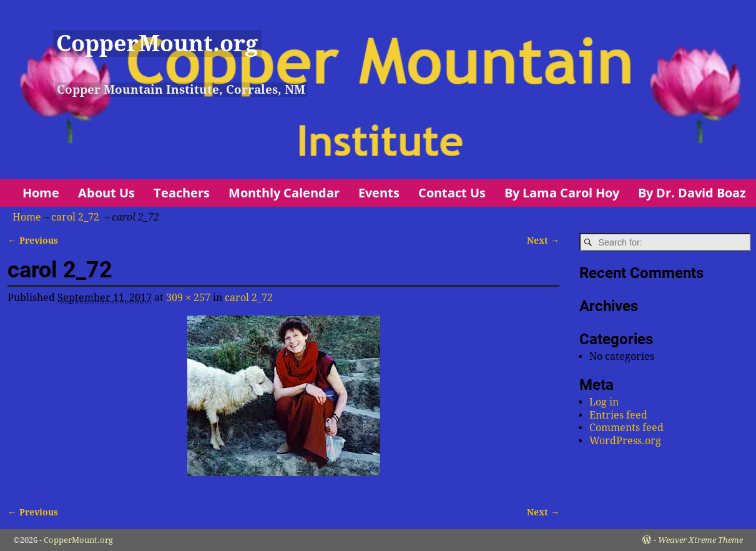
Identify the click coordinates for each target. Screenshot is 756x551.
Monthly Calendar (284, 193)
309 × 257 (188, 298)
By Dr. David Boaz (692, 193)
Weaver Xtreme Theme (700, 540)
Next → (543, 241)
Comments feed (626, 428)
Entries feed (618, 415)
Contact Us (452, 193)
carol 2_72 (75, 217)
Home (41, 193)
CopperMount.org (157, 43)
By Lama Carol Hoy (562, 193)
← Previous (32, 241)
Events (379, 193)
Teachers (182, 193)
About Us (106, 193)
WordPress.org (625, 441)
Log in (604, 402)
